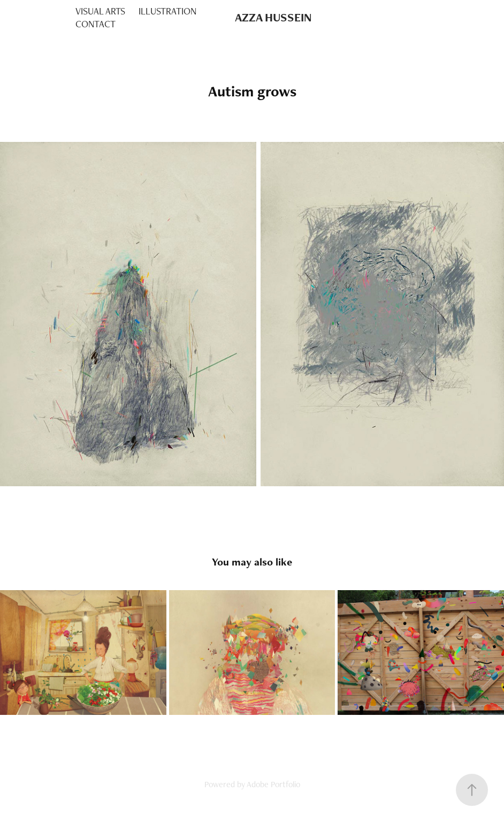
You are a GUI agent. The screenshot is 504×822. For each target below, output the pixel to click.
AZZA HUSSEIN (273, 17)
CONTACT (96, 24)
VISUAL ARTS (100, 11)
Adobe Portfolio (273, 784)
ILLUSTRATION (167, 11)
